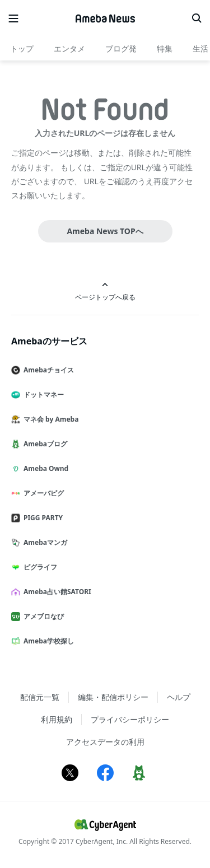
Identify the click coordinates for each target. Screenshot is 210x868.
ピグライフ (39, 567)
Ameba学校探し (47, 641)
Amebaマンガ (44, 542)
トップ (22, 48)
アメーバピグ (42, 493)
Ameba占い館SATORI (56, 592)
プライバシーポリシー (130, 719)
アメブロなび (42, 616)
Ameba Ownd (44, 468)
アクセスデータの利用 (105, 742)
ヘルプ (179, 697)
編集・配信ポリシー (113, 697)
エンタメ (69, 48)
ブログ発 (121, 48)
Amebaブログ (44, 444)
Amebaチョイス (47, 370)
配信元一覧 (40, 697)
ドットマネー (42, 395)
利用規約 (57, 719)
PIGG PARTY (41, 518)
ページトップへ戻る (105, 291)
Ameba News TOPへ (105, 231)
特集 (165, 48)
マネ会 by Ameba (49, 419)
